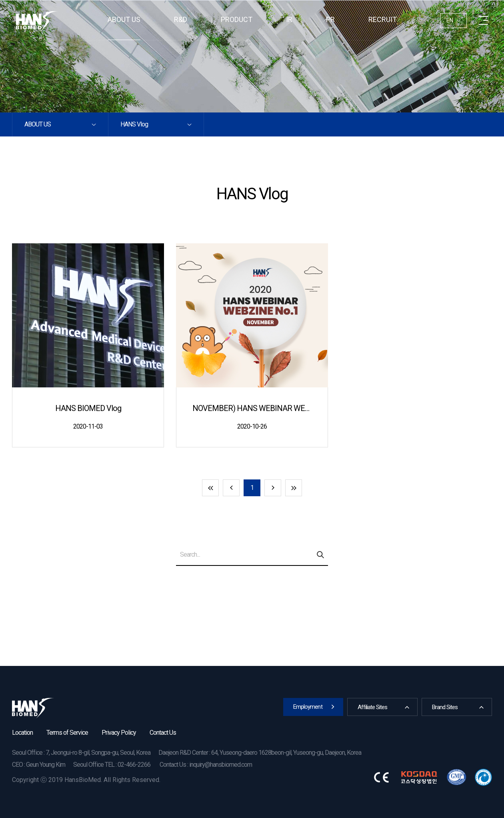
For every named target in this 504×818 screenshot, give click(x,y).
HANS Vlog (134, 124)
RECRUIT (383, 19)
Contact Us (163, 733)
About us (124, 19)
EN (450, 20)
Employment (308, 707)
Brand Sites (445, 707)
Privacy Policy (119, 733)
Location (22, 733)
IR (289, 19)
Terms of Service (67, 733)
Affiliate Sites (372, 707)
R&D (181, 19)
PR (330, 19)
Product (237, 19)
